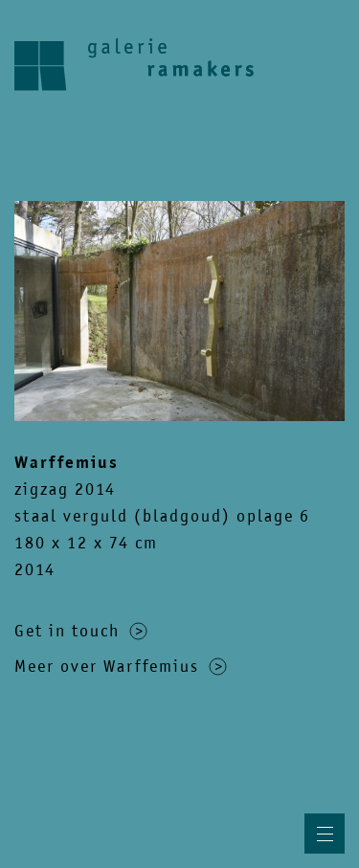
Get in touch (81, 631)
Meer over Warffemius (121, 666)
